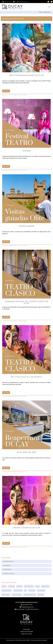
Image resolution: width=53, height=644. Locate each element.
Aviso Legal (26, 629)
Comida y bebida (18, 590)
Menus (38, 586)
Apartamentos (45, 586)
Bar (25, 590)
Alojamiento (7, 565)
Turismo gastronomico (30, 595)
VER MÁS (6, 91)
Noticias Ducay (6, 595)
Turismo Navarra (29, 586)
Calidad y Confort (17, 595)
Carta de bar (32, 590)
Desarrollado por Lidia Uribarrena (15, 640)
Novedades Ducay (8, 561)
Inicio (41, 12)
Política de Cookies (27, 634)
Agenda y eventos (7, 590)
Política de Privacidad (26, 631)
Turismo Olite (41, 590)
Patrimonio (11, 586)
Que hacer (19, 586)
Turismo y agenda (8, 573)
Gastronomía (7, 569)
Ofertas (4, 586)
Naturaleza (41, 595)
